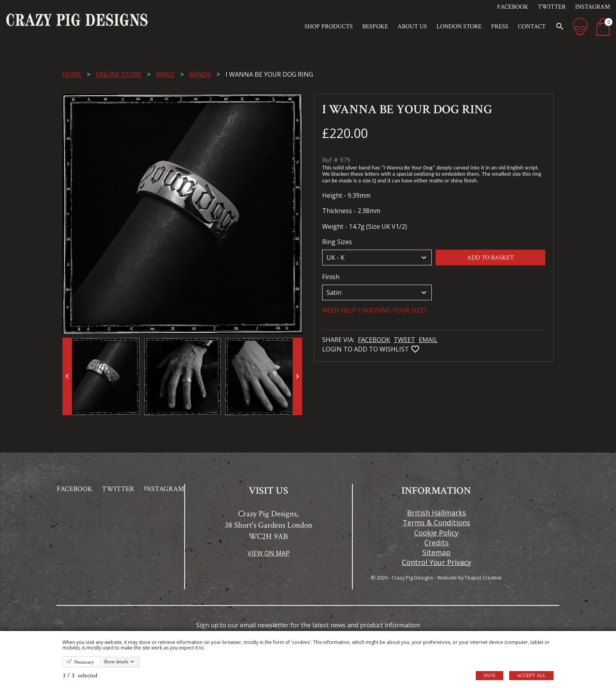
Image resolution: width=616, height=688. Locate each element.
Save (489, 676)
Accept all (531, 676)
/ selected (80, 676)
